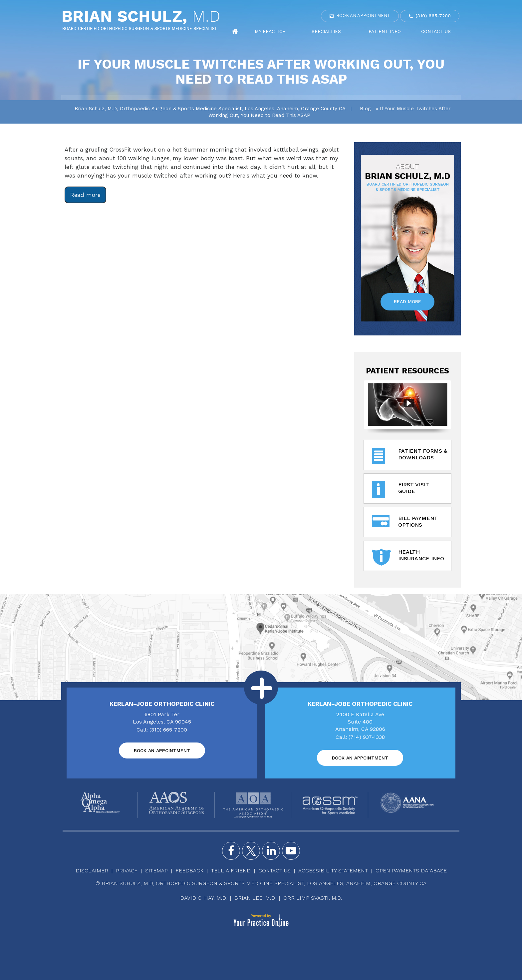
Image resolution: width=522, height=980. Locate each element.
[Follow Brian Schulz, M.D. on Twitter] (251, 851)
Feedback (189, 871)
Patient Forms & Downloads (409, 456)
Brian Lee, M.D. (255, 898)
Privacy (127, 871)
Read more (85, 195)
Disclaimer (92, 871)
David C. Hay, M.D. (203, 898)
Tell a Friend (231, 871)
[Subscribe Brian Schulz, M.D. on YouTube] (291, 851)
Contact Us (440, 31)
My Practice (308, 31)
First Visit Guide (400, 490)
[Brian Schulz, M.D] (141, 20)
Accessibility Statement (333, 871)
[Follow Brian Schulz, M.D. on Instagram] (271, 851)
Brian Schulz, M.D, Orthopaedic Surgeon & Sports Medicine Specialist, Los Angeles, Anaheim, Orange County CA (210, 109)
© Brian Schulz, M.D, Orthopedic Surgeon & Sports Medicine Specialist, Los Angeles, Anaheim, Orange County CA (261, 883)
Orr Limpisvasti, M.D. (313, 898)
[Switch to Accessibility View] (10, 965)
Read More (407, 301)
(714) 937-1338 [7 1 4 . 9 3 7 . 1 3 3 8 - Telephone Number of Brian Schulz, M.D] (367, 737)
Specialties (354, 31)
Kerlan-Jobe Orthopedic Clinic (162, 704)
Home (279, 32)
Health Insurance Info (408, 557)
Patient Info (400, 31)
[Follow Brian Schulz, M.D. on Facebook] (231, 851)
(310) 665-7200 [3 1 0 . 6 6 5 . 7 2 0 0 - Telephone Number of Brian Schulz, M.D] (433, 16)
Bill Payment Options (405, 523)
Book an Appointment (363, 15)
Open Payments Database (411, 871)
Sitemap (156, 871)
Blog (365, 109)
